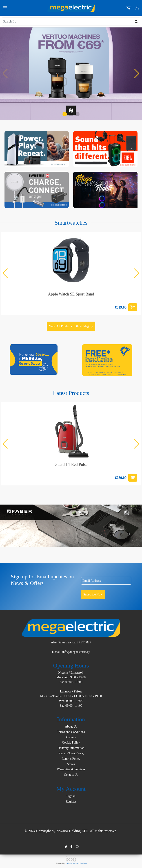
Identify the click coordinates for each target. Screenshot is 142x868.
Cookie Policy (71, 743)
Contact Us (71, 775)
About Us (71, 727)
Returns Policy (71, 759)
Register (71, 801)
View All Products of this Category (71, 326)
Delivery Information (71, 748)
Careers (71, 737)
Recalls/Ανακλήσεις (71, 753)
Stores (71, 764)
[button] (65, 114)
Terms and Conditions (71, 732)
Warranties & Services (71, 769)
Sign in (71, 796)
